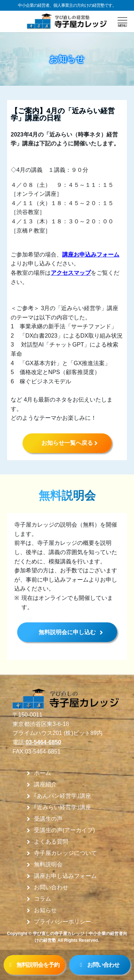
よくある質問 (51, 842)
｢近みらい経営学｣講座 (63, 807)
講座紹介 (45, 785)
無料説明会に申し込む (67, 632)
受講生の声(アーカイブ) (64, 830)
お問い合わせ (51, 887)
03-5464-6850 (43, 742)
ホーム (43, 773)
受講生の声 (48, 819)
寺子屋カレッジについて (65, 853)
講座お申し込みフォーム (65, 876)
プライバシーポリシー (63, 922)
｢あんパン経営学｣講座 (63, 796)
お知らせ (45, 910)
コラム (43, 899)
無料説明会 (48, 865)
